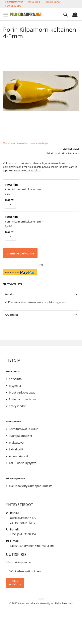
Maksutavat (17, 443)
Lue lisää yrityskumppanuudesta (31, 486)
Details (9, 294)
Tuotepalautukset (21, 436)
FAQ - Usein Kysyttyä (23, 463)
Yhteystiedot (17, 406)
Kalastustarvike (14, 2)
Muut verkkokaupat (22, 392)
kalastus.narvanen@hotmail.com (32, 546)
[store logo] (26, 14)
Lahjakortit (16, 449)
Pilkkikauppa (52, 2)
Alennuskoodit (19, 456)
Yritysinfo (15, 379)
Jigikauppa (34, 2)
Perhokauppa (13, 6)
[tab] (41, 294)
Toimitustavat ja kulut (23, 429)
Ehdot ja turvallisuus (23, 399)
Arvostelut (11, 315)
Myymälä (15, 386)
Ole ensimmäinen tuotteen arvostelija (25, 143)
